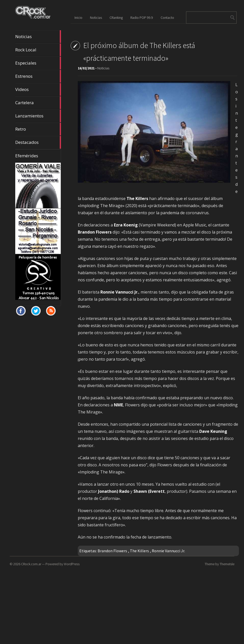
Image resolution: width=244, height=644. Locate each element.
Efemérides (27, 156)
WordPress (72, 564)
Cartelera (38, 103)
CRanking (116, 18)
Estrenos (38, 76)
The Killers (139, 551)
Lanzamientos (38, 116)
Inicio (78, 18)
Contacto (167, 18)
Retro (38, 129)
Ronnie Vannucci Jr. (168, 551)
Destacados (38, 142)
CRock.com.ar (31, 564)
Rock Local (38, 50)
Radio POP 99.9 (142, 18)
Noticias (38, 37)
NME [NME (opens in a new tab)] (118, 405)
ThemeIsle (227, 564)
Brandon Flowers (112, 551)
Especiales (38, 63)
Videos (38, 89)
